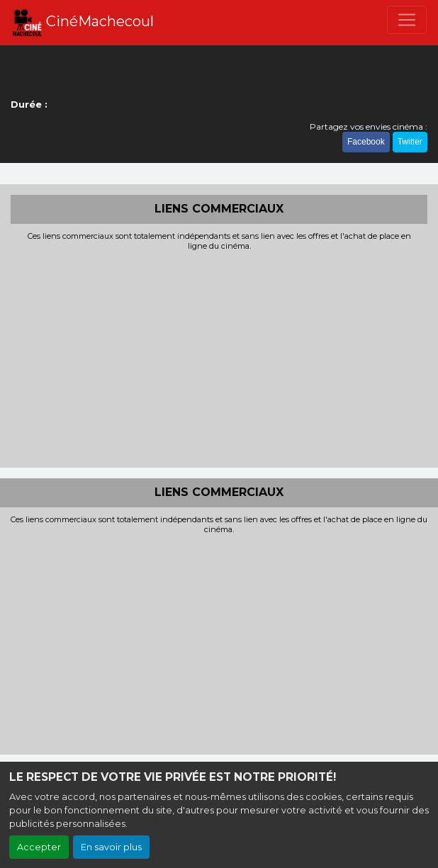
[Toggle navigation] (407, 20)
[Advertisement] (219, 358)
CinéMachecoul (83, 23)
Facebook (366, 142)
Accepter (39, 847)
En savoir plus (111, 847)
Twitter (410, 142)
